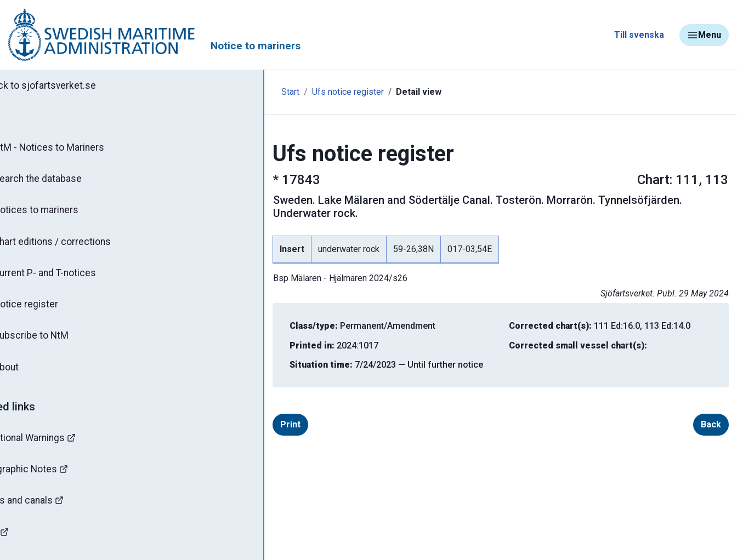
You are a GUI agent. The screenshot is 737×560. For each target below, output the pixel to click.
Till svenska (639, 35)
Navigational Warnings (63, 447)
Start (232, 92)
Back (711, 411)
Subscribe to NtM (58, 343)
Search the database (64, 181)
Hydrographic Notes (58, 479)
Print (232, 411)
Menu (704, 35)
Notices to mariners (63, 214)
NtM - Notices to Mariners (76, 149)
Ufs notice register (289, 92)
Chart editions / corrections (80, 246)
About (33, 375)
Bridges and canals (55, 512)
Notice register (52, 311)
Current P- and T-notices (73, 278)
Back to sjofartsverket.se (71, 86)
